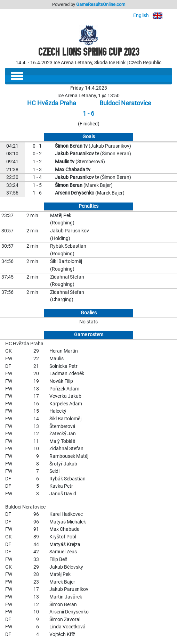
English (152, 15)
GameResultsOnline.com (101, 4)
